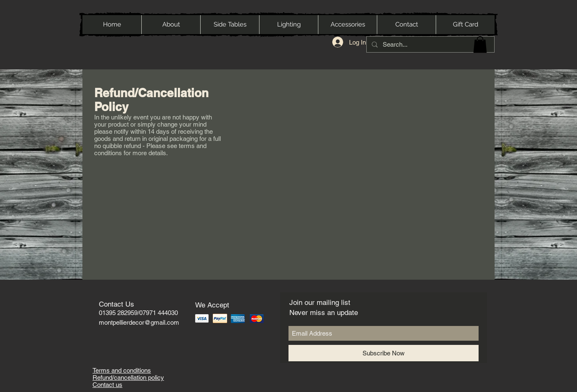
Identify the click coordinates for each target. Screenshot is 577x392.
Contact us (107, 385)
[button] (480, 44)
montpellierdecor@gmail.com (139, 322)
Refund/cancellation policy (128, 377)
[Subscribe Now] (384, 353)
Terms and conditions (122, 370)
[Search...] (430, 44)
